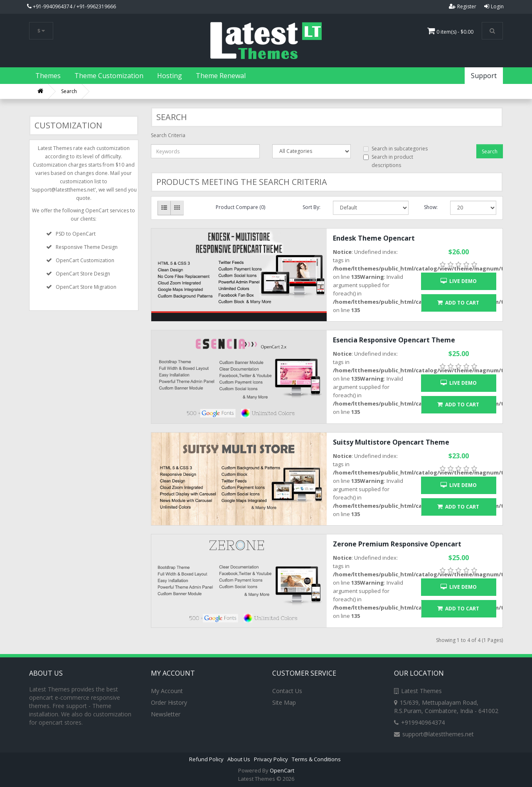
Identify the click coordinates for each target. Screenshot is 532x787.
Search (69, 91)
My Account (167, 691)
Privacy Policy (271, 759)
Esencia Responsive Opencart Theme (394, 340)
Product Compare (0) (240, 207)
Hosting (170, 76)
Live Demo (459, 281)
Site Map (284, 702)
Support (484, 76)
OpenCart (282, 770)
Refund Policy (206, 759)
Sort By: (312, 207)
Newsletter (166, 714)
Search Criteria (168, 135)
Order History (169, 702)
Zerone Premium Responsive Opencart (397, 544)
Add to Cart (458, 303)
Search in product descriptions (388, 161)
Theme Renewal (221, 76)
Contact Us (287, 691)
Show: (431, 207)
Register (463, 6)
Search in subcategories (395, 149)
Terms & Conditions (316, 759)
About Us (239, 759)
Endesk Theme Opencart (374, 238)
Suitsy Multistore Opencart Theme (391, 442)
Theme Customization (109, 76)
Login (494, 6)
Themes (48, 76)
